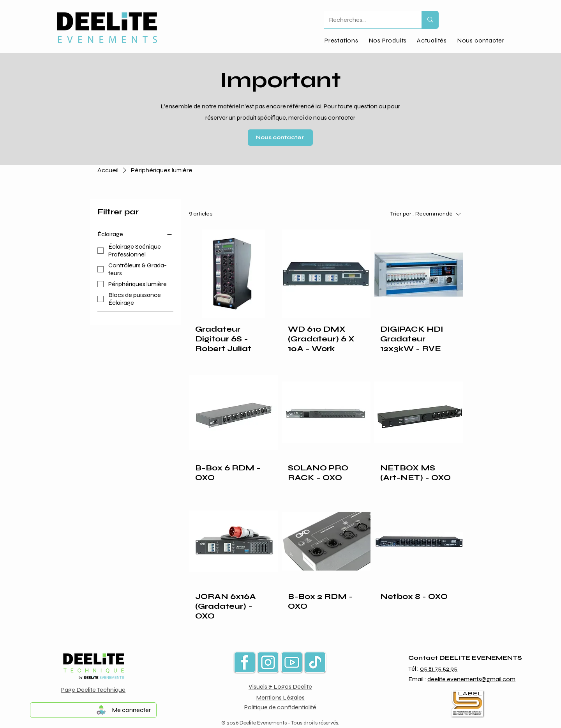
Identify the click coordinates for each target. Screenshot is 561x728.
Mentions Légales (280, 697)
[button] (388, 40)
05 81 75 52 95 (439, 669)
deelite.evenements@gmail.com (471, 679)
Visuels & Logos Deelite (280, 686)
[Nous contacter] (280, 138)
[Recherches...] (367, 20)
